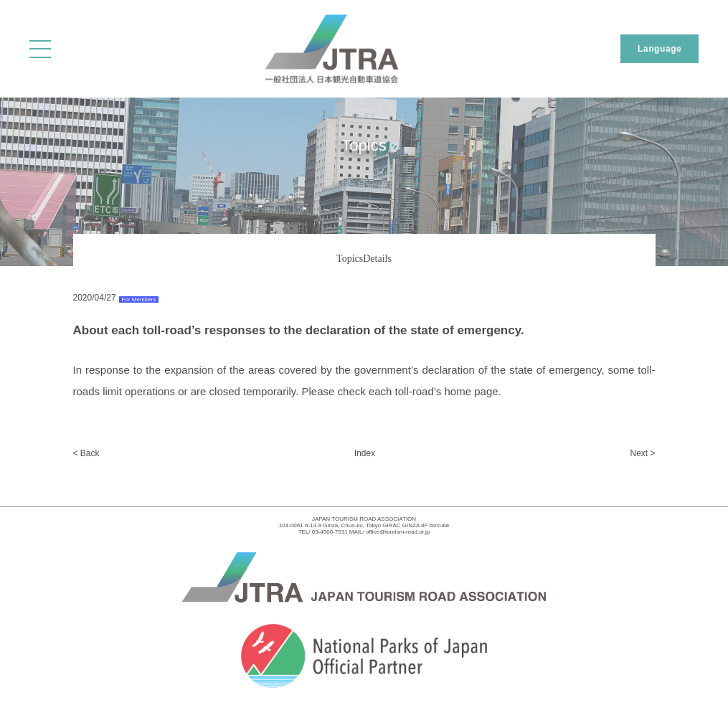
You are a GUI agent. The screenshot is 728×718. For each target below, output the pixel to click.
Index (365, 453)
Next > (642, 453)
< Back (86, 453)
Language (660, 49)
